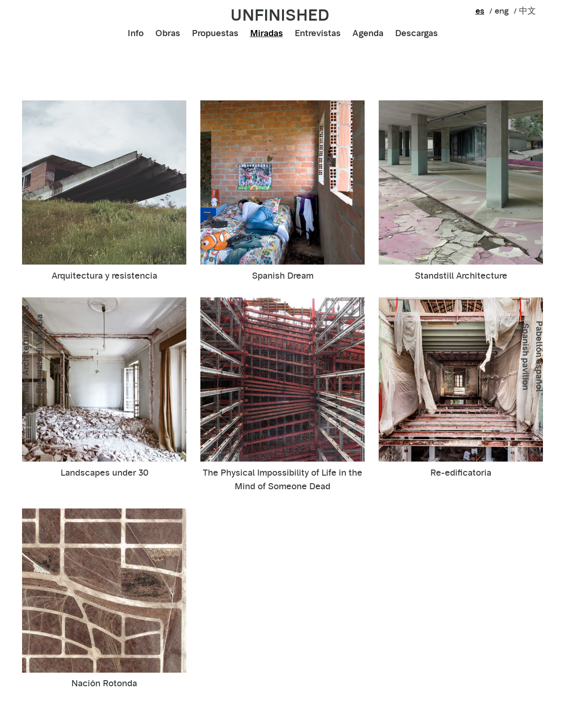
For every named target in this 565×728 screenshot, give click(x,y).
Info (136, 33)
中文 (527, 11)
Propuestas (215, 33)
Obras (168, 33)
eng (502, 11)
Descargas (416, 33)
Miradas (267, 33)
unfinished (280, 15)
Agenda (368, 33)
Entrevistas (318, 33)
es (480, 11)
